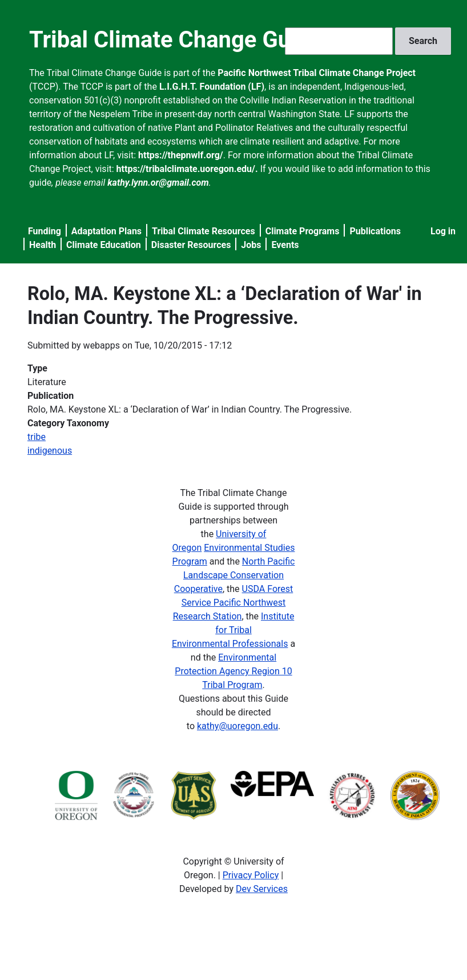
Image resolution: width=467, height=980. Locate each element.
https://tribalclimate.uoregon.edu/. (187, 169)
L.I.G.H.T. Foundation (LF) (212, 87)
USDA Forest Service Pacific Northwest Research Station (233, 603)
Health (43, 245)
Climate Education (104, 245)
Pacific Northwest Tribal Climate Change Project (317, 73)
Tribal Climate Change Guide (176, 40)
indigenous (50, 451)
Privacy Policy (251, 875)
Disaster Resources (191, 245)
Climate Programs (303, 231)
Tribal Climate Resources (204, 231)
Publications (375, 231)
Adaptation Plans (106, 231)
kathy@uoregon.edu (237, 726)
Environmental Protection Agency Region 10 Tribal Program (233, 671)
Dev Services (262, 889)
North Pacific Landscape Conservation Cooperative (235, 575)
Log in (443, 231)
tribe (37, 437)
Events (285, 245)
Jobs (251, 245)
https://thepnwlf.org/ (181, 155)
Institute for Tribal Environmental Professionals (233, 630)
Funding (45, 231)
